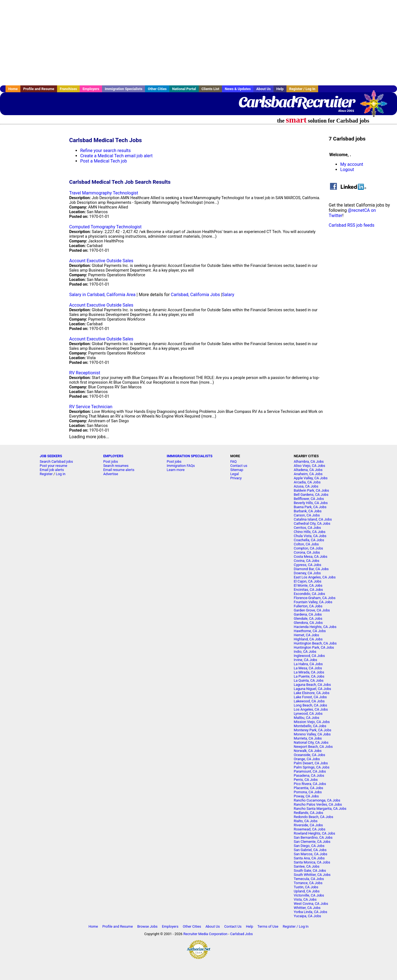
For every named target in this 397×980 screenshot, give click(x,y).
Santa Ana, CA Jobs (309, 858)
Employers (91, 89)
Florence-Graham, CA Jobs (315, 598)
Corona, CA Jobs (307, 552)
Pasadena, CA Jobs (309, 775)
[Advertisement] (198, 43)
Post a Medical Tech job (104, 161)
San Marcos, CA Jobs (311, 854)
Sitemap (237, 470)
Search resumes (116, 466)
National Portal (184, 89)
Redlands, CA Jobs (309, 813)
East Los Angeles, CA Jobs (315, 577)
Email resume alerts (119, 470)
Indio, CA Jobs (305, 652)
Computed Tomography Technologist (105, 227)
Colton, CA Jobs (306, 544)
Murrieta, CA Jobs (308, 738)
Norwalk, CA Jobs (308, 751)
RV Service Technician (91, 407)
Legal (234, 474)
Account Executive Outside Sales (101, 261)
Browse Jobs (147, 926)
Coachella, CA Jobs (309, 540)
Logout (347, 170)
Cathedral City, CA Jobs (312, 523)
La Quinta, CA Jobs (309, 680)
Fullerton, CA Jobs (308, 606)
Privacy (236, 478)
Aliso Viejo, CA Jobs (310, 466)
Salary (228, 295)
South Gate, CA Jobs (310, 871)
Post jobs (110, 461)
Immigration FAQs (181, 466)
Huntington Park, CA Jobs (314, 647)
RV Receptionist (85, 373)
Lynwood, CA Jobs (308, 714)
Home (13, 89)
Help (280, 89)
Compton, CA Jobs (309, 548)
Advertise (111, 474)
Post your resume (53, 466)
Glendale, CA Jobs (308, 618)
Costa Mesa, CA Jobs (311, 557)
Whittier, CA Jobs (307, 908)
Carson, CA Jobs (307, 515)
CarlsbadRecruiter (296, 102)
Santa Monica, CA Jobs (312, 862)
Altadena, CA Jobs (308, 470)
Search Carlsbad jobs (56, 461)
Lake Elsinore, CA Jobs (312, 693)
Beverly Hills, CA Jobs (311, 503)
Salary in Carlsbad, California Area (102, 295)
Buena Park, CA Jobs (310, 507)
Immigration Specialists (124, 89)
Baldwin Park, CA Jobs (312, 490)
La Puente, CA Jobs (309, 676)
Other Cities (157, 89)
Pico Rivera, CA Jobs (310, 784)
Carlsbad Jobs (242, 934)
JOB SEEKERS (51, 456)
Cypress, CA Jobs (308, 565)
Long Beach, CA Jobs (311, 705)
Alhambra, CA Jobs (309, 461)
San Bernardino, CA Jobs (313, 837)
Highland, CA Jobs (308, 639)
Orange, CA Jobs (307, 759)
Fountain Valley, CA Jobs (313, 602)
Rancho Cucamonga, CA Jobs (317, 800)
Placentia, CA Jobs (309, 788)
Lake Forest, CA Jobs (310, 697)
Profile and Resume (39, 89)
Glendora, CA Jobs (308, 623)
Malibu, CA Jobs (307, 718)
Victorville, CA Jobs (309, 895)
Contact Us (233, 926)
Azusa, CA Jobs (306, 486)
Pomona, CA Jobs (308, 792)
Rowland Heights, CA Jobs (315, 833)
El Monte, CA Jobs (308, 585)
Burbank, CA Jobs (308, 511)
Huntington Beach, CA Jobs (315, 643)
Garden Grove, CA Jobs (312, 610)
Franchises (69, 89)
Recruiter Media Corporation (205, 934)
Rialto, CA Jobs (306, 821)
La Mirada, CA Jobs (309, 672)
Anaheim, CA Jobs (308, 474)
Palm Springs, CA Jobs (312, 767)
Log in (61, 474)
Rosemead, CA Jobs (310, 829)
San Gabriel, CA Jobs (310, 850)
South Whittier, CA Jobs (312, 875)
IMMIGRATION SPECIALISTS (190, 456)
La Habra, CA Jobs (308, 664)
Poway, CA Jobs (306, 796)
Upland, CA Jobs (307, 891)
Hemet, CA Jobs (307, 635)
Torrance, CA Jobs (308, 883)
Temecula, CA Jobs (309, 879)
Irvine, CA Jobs (306, 660)
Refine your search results (105, 151)
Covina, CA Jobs (307, 561)
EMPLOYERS (113, 456)
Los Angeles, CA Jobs (311, 709)
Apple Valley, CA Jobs (311, 478)
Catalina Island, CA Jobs (313, 519)
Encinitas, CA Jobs (309, 590)
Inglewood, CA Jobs (309, 656)
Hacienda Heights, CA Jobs (315, 627)
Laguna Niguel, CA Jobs (312, 689)
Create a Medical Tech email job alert (116, 156)
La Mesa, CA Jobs (308, 668)
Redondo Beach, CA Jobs (314, 817)
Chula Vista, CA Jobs (310, 536)
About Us (263, 89)
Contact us (239, 466)
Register (46, 474)
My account (352, 164)
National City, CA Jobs (311, 742)
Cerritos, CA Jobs (308, 528)
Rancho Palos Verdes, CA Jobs (318, 804)
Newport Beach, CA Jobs (313, 747)
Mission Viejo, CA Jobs (312, 722)
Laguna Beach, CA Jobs (312, 685)
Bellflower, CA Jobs (309, 499)
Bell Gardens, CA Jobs (311, 495)
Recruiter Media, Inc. (376, 106)
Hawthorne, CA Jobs (310, 631)
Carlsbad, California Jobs (195, 295)
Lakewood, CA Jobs (309, 701)
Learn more (176, 470)
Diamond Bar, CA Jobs (311, 569)
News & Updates (238, 89)
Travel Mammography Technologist (104, 193)
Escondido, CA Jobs (309, 594)
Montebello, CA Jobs (310, 726)
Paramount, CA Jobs (310, 771)
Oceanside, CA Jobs (310, 755)
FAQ (233, 461)
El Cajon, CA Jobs (308, 581)
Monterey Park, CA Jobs (313, 730)
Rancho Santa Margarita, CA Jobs (320, 809)
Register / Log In (302, 89)
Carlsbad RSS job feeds (352, 225)
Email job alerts (52, 470)
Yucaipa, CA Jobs (308, 916)
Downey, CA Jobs (307, 573)
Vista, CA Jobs (305, 899)
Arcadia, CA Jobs (307, 482)
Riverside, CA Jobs (309, 825)
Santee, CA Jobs (307, 866)
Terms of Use (268, 926)
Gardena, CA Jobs (308, 614)
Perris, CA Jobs (306, 780)
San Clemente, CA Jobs (312, 842)
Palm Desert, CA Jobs (311, 763)
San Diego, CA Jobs (309, 846)
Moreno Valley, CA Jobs (312, 734)
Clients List (210, 89)
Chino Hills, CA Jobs (310, 532)
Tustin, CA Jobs (306, 887)
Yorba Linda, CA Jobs (311, 912)
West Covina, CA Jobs (311, 904)
